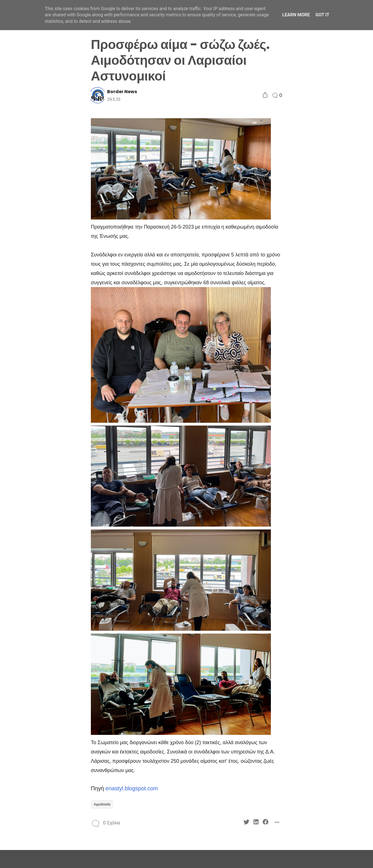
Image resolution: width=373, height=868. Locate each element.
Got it (322, 15)
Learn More (296, 15)
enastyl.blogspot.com (132, 788)
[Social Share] (265, 95)
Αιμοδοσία (102, 804)
